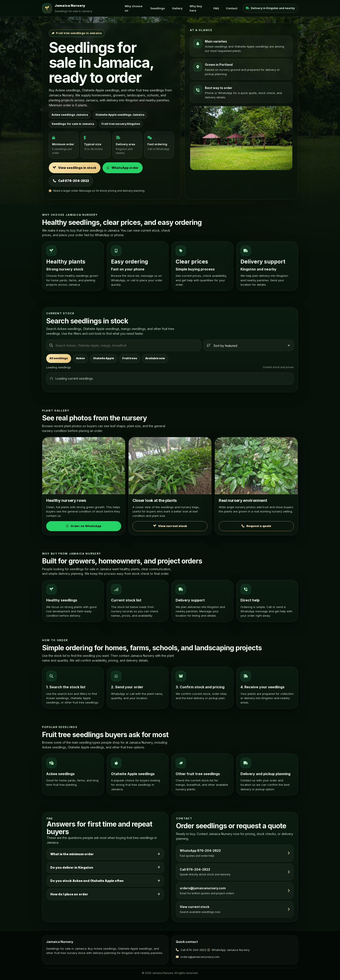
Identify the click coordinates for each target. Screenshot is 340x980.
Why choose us (134, 8)
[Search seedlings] (124, 345)
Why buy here (196, 8)
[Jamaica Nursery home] (81, 8)
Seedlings (158, 8)
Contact (232, 8)
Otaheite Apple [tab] (104, 358)
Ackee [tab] (80, 358)
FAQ (216, 8)
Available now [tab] (155, 358)
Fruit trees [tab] (130, 358)
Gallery (177, 8)
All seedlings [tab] (59, 358)
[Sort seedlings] (249, 345)
